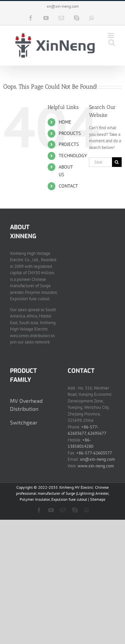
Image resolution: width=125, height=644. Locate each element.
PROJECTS (69, 144)
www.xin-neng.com (96, 466)
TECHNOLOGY (73, 156)
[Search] (117, 162)
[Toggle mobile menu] (111, 35)
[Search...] (100, 162)
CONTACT (68, 186)
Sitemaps (98, 499)
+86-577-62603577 (94, 453)
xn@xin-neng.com (63, 6)
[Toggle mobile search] (112, 42)
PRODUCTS (70, 133)
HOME (65, 122)
